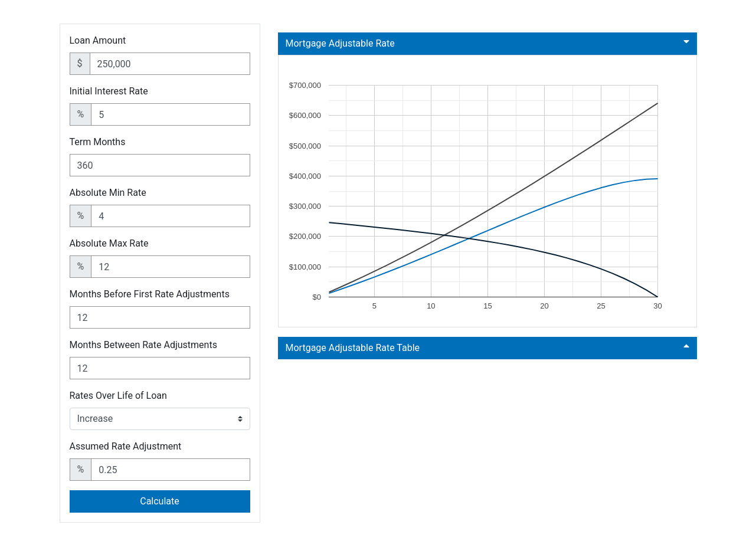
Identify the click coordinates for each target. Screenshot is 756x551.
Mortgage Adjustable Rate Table (487, 347)
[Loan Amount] (170, 64)
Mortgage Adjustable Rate (487, 43)
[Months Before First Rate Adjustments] (160, 317)
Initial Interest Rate (109, 91)
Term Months (98, 142)
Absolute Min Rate (108, 193)
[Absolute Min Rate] (170, 216)
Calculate (160, 501)
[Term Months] (160, 165)
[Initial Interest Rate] (170, 114)
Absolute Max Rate (109, 243)
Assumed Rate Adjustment (126, 446)
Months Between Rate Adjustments (143, 345)
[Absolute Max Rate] (170, 267)
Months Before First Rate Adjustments (150, 294)
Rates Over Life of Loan (118, 396)
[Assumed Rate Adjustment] (170, 470)
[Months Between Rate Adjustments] (160, 368)
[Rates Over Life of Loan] (160, 419)
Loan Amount (98, 40)
